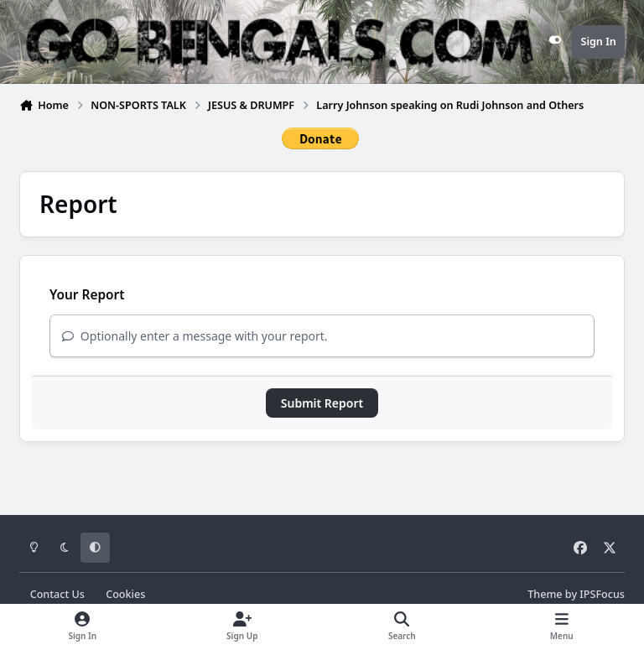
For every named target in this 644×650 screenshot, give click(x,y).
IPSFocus (602, 594)
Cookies (125, 594)
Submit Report (322, 403)
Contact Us (57, 594)
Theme (545, 594)
